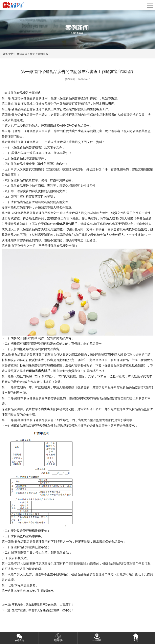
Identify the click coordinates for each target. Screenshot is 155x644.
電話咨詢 (58, 637)
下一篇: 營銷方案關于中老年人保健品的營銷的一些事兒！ (38, 610)
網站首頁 (22, 54)
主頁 (136, 637)
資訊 (33, 54)
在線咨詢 (19, 637)
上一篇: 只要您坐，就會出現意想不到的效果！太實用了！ (38, 605)
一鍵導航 (97, 637)
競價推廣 (43, 54)
